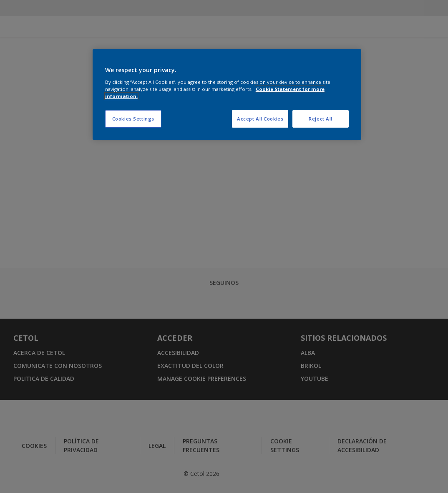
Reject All (321, 119)
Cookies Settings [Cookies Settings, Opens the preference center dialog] (133, 119)
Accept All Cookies (260, 119)
